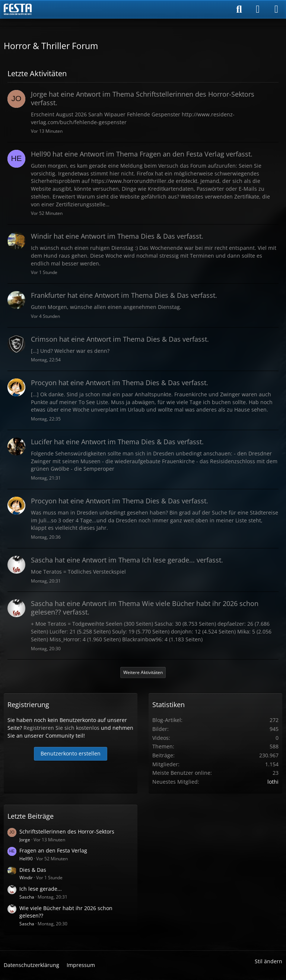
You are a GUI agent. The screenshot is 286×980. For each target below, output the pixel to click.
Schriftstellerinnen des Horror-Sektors (67, 831)
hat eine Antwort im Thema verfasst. (143, 98)
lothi (273, 782)
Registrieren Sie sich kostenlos (61, 728)
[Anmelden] (258, 9)
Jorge (25, 840)
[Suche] (239, 9)
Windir (26, 878)
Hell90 (26, 859)
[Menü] (276, 9)
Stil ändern (268, 961)
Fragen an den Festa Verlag (53, 850)
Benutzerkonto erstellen (71, 753)
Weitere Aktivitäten (143, 672)
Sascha (27, 897)
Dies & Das (33, 870)
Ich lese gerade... (41, 889)
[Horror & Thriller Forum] (18, 9)
